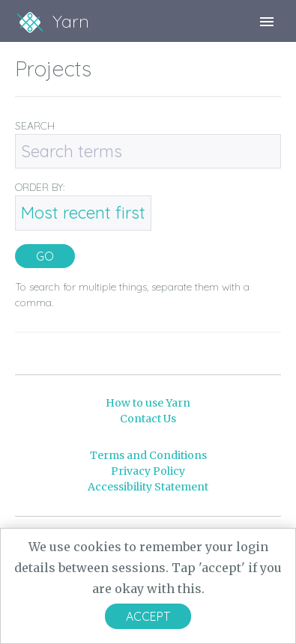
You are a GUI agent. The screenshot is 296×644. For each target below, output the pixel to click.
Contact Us (148, 419)
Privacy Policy (148, 471)
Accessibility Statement (148, 487)
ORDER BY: (40, 187)
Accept (148, 616)
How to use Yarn (148, 403)
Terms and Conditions (148, 455)
